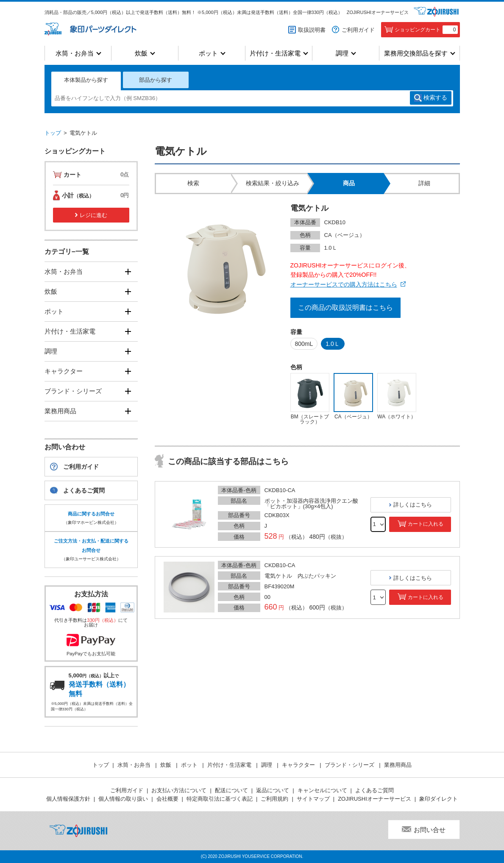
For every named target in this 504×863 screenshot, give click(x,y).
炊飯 (141, 53)
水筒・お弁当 (75, 53)
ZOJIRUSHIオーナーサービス (378, 12)
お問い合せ (430, 830)
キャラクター (64, 371)
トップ (53, 133)
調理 (342, 53)
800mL (304, 344)
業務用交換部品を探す (416, 53)
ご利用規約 (274, 799)
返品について (273, 790)
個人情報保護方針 (68, 799)
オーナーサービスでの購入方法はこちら (344, 284)
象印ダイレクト (439, 799)
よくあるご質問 (84, 490)
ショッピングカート (426, 30)
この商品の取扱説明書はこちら (345, 308)
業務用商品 (60, 411)
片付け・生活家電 (275, 53)
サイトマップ (313, 799)
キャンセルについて (322, 790)
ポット (208, 53)
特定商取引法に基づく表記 (220, 799)
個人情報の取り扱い (123, 799)
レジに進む (93, 215)
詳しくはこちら (413, 505)
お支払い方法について (179, 790)
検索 (435, 98)
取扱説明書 (312, 30)
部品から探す (156, 80)
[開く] (128, 271)
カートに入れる (426, 524)
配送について (231, 790)
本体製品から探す (86, 80)
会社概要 (167, 799)
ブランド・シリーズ (73, 391)
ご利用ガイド (358, 30)
